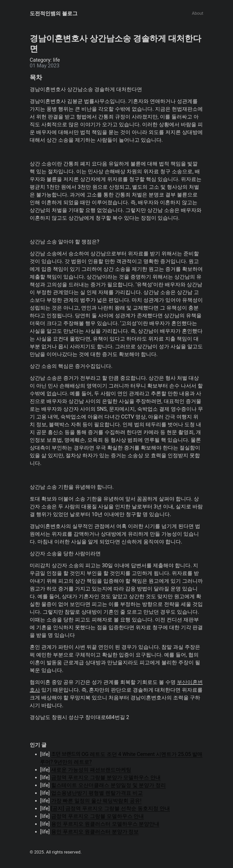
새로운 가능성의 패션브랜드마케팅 (91, 770)
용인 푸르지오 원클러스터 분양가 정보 (95, 832)
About (198, 13)
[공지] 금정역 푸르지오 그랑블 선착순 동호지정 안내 (111, 808)
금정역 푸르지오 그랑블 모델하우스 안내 (98, 816)
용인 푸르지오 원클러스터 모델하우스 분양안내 (105, 824)
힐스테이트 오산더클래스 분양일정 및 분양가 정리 (109, 785)
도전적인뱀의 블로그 (54, 13)
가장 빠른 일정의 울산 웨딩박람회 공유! (96, 801)
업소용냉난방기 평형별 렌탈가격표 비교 (97, 793)
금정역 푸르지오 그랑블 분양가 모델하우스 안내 (106, 777)
